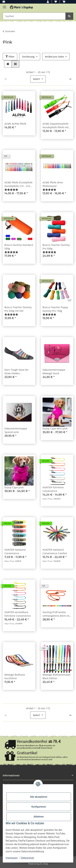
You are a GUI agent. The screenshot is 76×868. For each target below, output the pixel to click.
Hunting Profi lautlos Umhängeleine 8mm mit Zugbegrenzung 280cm (56, 614)
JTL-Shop (44, 864)
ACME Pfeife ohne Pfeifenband (53, 184)
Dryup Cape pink (14, 487)
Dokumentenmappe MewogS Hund (54, 372)
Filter (10, 57)
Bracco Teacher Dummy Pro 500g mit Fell (18, 309)
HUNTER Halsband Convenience (15, 551)
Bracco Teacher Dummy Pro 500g (56, 247)
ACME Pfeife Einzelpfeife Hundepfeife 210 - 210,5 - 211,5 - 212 (19, 184)
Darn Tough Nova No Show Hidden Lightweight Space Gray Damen (18, 372)
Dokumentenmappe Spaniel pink (16, 430)
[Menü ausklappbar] (4, 6)
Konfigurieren (39, 807)
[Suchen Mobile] (34, 16)
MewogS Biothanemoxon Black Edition (57, 676)
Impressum (12, 858)
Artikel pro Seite (54, 57)
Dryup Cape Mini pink (55, 428)
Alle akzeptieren (39, 797)
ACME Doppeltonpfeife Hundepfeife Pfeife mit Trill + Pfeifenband (56, 126)
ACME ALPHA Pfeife (15, 124)
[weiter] (70, 79)
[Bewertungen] (11, 190)
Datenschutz (27, 858)
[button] (48, 2)
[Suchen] (69, 16)
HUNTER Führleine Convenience (53, 489)
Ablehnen (39, 817)
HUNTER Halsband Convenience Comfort (55, 551)
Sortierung (28, 57)
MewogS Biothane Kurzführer (15, 676)
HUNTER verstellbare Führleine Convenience (18, 614)
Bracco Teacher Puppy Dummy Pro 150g (55, 309)
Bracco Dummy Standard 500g (19, 247)
